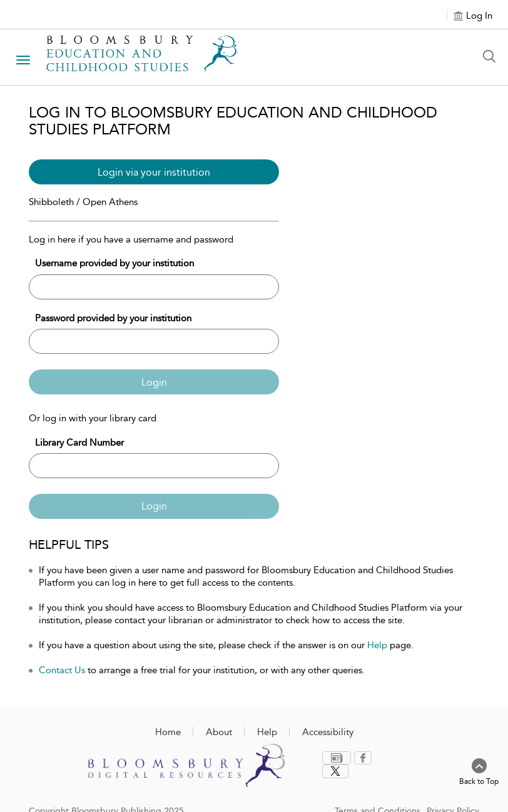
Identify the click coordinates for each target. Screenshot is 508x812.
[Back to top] (479, 773)
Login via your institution (154, 172)
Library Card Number (79, 443)
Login (154, 382)
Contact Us (62, 670)
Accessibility (328, 732)
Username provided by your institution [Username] (114, 263)
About (219, 732)
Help (377, 645)
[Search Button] (492, 56)
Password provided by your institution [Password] (113, 318)
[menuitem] (338, 758)
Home (168, 732)
